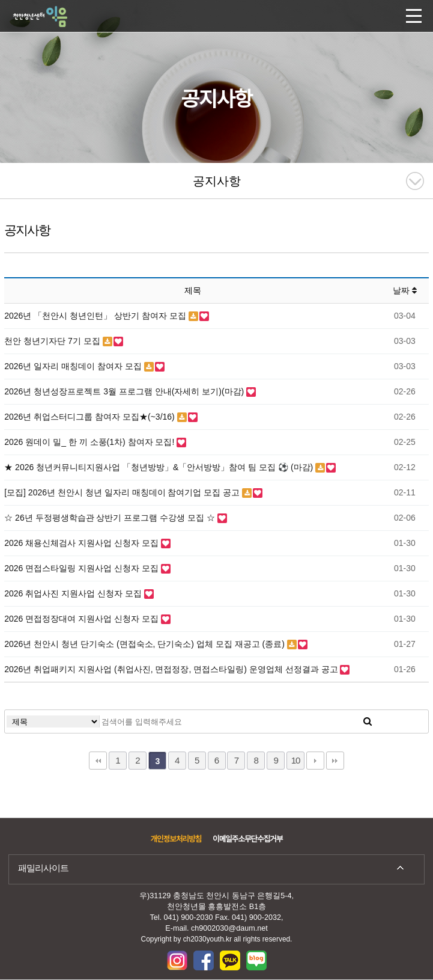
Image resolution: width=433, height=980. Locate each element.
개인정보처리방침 (176, 839)
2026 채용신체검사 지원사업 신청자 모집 (83, 543)
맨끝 (335, 761)
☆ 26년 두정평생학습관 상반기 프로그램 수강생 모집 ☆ (111, 518)
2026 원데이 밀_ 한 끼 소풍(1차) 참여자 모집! (90, 442)
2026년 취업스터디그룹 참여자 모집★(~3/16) (90, 417)
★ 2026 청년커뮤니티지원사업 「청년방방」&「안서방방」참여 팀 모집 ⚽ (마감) (160, 467)
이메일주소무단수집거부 (247, 839)
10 (296, 760)
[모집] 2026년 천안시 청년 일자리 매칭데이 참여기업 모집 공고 (123, 492)
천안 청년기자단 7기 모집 (53, 341)
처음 (98, 761)
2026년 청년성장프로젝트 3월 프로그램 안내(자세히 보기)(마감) (125, 391)
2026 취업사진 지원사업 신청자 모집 (74, 593)
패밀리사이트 (43, 868)
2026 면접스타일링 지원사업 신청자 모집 (83, 568)
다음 (315, 761)
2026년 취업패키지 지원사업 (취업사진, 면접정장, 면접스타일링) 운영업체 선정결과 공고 (172, 669)
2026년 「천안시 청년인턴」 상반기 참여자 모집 (96, 316)
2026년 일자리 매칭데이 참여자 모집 (74, 366)
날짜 (405, 290)
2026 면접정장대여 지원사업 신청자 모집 (83, 619)
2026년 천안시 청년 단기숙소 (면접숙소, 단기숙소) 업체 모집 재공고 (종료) (146, 644)
